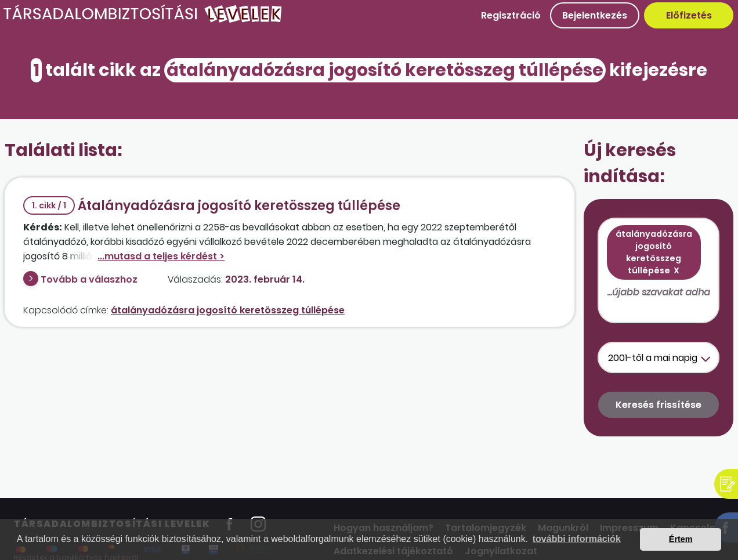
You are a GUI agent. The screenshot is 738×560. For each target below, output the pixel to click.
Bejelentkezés (595, 15)
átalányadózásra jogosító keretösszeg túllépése (228, 310)
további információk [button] (577, 539)
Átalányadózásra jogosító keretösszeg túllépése (212, 206)
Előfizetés (689, 15)
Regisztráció (511, 15)
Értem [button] (681, 539)
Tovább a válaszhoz (89, 279)
